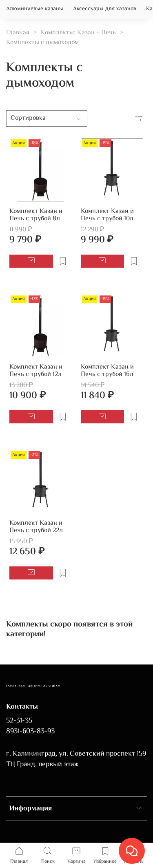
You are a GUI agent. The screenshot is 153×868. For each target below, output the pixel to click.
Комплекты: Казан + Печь (78, 33)
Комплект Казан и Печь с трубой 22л (36, 527)
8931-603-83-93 (30, 732)
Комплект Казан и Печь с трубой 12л (36, 371)
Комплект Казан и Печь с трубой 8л (36, 215)
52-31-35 (19, 721)
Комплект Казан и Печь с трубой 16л (107, 371)
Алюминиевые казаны (35, 9)
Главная (18, 33)
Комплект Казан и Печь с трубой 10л (107, 215)
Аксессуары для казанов (105, 9)
